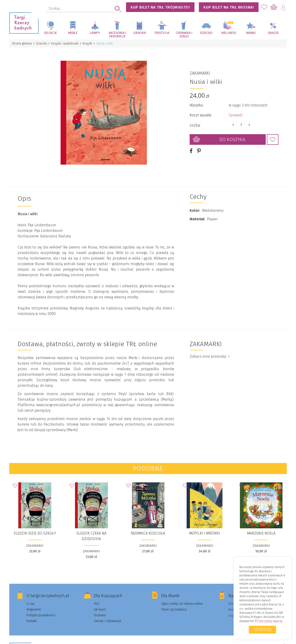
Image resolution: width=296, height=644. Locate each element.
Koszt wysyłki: (201, 113)
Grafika (140, 33)
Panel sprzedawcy (174, 606)
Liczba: (195, 123)
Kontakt (32, 617)
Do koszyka (232, 138)
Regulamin (34, 606)
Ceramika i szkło (184, 35)
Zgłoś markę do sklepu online (182, 600)
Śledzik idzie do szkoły (35, 530)
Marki (251, 33)
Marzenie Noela (261, 530)
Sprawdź (236, 113)
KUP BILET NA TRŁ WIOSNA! (229, 7)
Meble (73, 33)
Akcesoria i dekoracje (117, 35)
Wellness (229, 33)
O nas (31, 600)
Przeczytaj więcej (269, 621)
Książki (89, 44)
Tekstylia (162, 33)
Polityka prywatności (41, 612)
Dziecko (206, 33)
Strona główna (22, 44)
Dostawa (100, 612)
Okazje (273, 33)
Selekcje (50, 33)
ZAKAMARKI (200, 71)
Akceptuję (262, 630)
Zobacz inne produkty (210, 353)
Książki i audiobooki (66, 44)
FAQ (97, 600)
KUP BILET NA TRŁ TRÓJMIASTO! (160, 7)
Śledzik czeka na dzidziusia (91, 532)
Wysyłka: (197, 103)
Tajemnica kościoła (148, 530)
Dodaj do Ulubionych (273, 138)
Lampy (95, 33)
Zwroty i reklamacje (108, 617)
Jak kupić (100, 606)
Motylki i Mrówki (205, 530)
